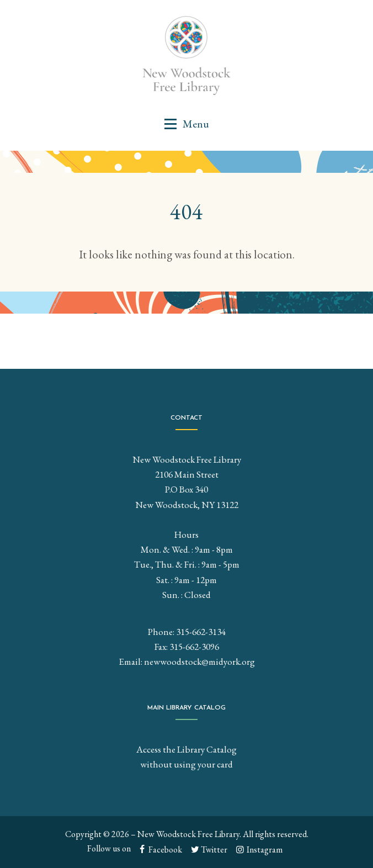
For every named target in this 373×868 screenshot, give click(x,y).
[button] (186, 124)
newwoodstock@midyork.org (199, 661)
